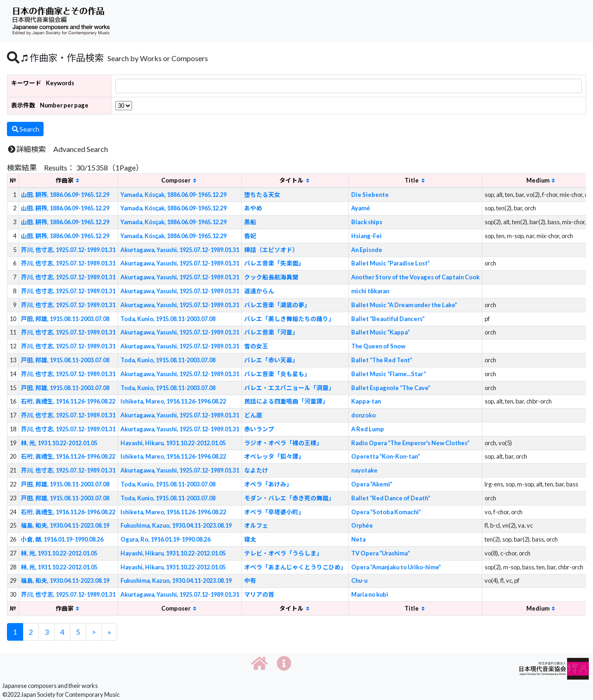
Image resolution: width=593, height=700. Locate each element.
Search (25, 129)
